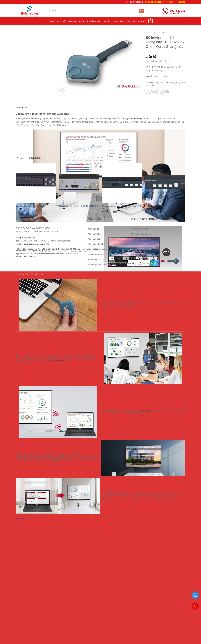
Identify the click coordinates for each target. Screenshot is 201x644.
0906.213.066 (43, 244)
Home (148, 33)
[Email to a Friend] (157, 92)
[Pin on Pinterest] (162, 92)
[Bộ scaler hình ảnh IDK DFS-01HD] (36, 183)
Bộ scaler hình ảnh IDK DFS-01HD (30, 206)
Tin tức (106, 21)
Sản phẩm (119, 21)
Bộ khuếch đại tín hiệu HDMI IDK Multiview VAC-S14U (122, 207)
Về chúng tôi (70, 21)
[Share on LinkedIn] (167, 92)
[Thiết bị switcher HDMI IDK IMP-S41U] (165, 183)
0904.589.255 (30, 257)
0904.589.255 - (31, 244)
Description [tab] (22, 107)
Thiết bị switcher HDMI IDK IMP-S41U (160, 206)
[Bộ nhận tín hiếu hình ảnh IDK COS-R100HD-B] (79, 183)
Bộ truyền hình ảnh (160, 33)
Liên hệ (142, 21)
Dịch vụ (131, 21)
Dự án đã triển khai (90, 21)
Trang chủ (54, 21)
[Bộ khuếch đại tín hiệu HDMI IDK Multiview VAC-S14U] (122, 183)
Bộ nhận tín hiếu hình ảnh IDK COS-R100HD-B (78, 206)
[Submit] (141, 11)
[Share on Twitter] (153, 92)
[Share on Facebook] (148, 92)
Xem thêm (21, 519)
